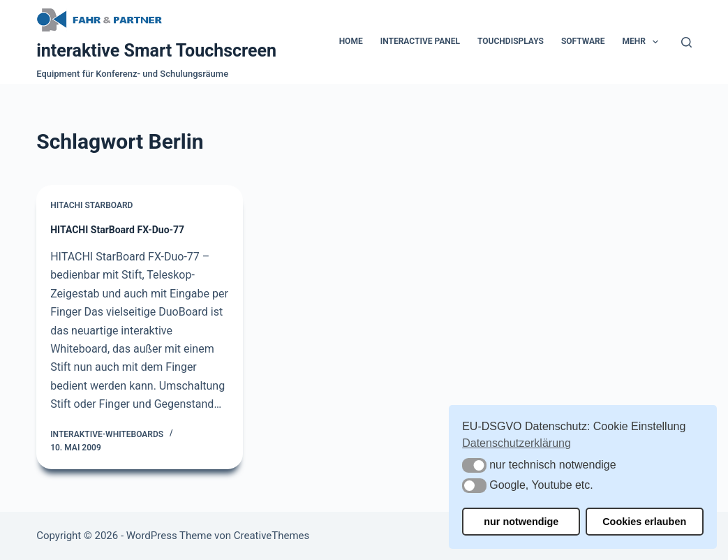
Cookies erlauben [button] (644, 522)
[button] (474, 465)
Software (583, 41)
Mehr (644, 42)
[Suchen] (686, 42)
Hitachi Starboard (91, 205)
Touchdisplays (511, 41)
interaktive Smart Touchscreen (156, 51)
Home (351, 41)
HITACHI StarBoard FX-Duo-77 (117, 230)
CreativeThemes (272, 536)
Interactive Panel (420, 41)
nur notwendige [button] (521, 522)
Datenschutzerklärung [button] (517, 443)
